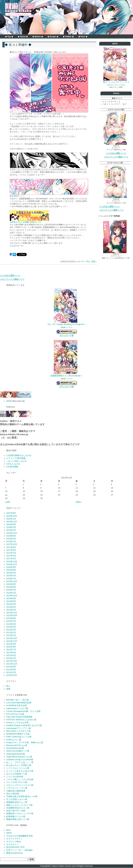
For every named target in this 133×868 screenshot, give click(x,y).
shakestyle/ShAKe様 (16, 754)
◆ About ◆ (23, 37)
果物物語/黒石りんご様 (17, 802)
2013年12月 (12, 613)
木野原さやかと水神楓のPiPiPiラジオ (25, 222)
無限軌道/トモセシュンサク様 (20, 813)
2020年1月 (11, 519)
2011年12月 (12, 661)
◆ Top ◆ (9, 37)
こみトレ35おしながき (17, 461)
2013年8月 (11, 618)
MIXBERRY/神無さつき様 (18, 734)
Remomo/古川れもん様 (17, 745)
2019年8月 (11, 524)
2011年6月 (11, 670)
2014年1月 (11, 610)
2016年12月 (12, 561)
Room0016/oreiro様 (15, 748)
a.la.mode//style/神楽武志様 (19, 703)
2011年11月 (12, 664)
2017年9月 (11, 547)
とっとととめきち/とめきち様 (20, 771)
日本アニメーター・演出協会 (19, 850)
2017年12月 (12, 544)
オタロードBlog (13, 841)
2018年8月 (11, 536)
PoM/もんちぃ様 (14, 740)
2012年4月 (11, 655)
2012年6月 (11, 653)
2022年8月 (11, 513)
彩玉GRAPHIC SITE (15, 847)
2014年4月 (11, 604)
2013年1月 (11, 635)
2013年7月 (11, 621)
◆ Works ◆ (38, 37)
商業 (93, 262)
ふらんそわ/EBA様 (15, 777)
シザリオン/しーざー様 (17, 788)
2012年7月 (11, 650)
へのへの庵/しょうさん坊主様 (20, 779)
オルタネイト (12, 844)
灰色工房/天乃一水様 (16, 811)
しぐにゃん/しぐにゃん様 (18, 768)
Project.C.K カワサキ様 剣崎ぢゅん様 (25, 742)
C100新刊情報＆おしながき (19, 455)
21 (6, 495)
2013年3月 (11, 630)
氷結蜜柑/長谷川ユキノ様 (18, 808)
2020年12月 (12, 516)
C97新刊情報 (12, 467)
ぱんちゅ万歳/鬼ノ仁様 (17, 774)
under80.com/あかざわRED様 (20, 760)
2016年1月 (11, 579)
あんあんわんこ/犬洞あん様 (19, 765)
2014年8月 (11, 601)
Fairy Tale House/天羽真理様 (19, 717)
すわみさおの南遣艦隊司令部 (19, 836)
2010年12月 (12, 675)
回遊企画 (18, 9)
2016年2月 (11, 576)
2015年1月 (11, 593)
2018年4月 (11, 539)
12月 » (79, 502)
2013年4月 (11, 627)
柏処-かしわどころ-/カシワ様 (19, 805)
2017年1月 (11, 559)
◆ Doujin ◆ (53, 37)
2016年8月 (11, 570)
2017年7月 (11, 553)
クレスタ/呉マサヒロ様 (17, 782)
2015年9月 (11, 584)
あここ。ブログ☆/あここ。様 (20, 762)
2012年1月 (11, 658)
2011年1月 (11, 672)
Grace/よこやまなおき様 (17, 722)
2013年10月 (12, 615)
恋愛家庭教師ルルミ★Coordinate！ (67, 376)
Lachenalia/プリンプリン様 (19, 728)
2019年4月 (11, 527)
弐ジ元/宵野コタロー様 (17, 799)
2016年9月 (11, 567)
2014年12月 (12, 596)
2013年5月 (11, 624)
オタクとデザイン (14, 839)
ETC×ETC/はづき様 (15, 714)
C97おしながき (13, 464)
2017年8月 (11, 550)
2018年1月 (11, 541)
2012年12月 (12, 638)
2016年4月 (11, 573)
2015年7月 (11, 590)
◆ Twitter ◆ (68, 37)
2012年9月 (11, 644)
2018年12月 (12, 533)
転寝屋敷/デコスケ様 (16, 816)
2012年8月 (11, 647)
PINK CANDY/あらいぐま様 (19, 737)
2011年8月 (11, 667)
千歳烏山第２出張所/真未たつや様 (22, 796)
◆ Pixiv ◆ (83, 37)
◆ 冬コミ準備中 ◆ (18, 45)
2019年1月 (11, 530)
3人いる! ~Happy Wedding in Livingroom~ (66, 324)
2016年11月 (12, 564)
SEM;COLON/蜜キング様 (18, 751)
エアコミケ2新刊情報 (16, 458)
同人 (89, 262)
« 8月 (8, 502)
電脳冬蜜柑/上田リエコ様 (18, 819)
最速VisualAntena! (15, 853)
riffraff (9, 401)
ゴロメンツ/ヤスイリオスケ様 (20, 785)
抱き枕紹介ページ (17, 196)
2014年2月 (11, 607)
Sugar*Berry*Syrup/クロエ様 (19, 757)
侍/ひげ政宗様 (13, 794)
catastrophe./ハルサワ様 (17, 708)
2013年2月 (11, 633)
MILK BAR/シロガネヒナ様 (18, 731)
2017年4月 (11, 556)
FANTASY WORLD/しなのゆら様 (21, 720)
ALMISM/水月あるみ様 (17, 705)
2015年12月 (12, 581)
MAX (8, 830)
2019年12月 (12, 522)
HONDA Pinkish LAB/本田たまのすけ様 (24, 725)
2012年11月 (12, 641)
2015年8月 (11, 587)
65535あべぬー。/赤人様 (18, 700)
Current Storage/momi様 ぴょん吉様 (23, 711)
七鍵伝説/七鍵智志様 (16, 791)
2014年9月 (11, 598)
